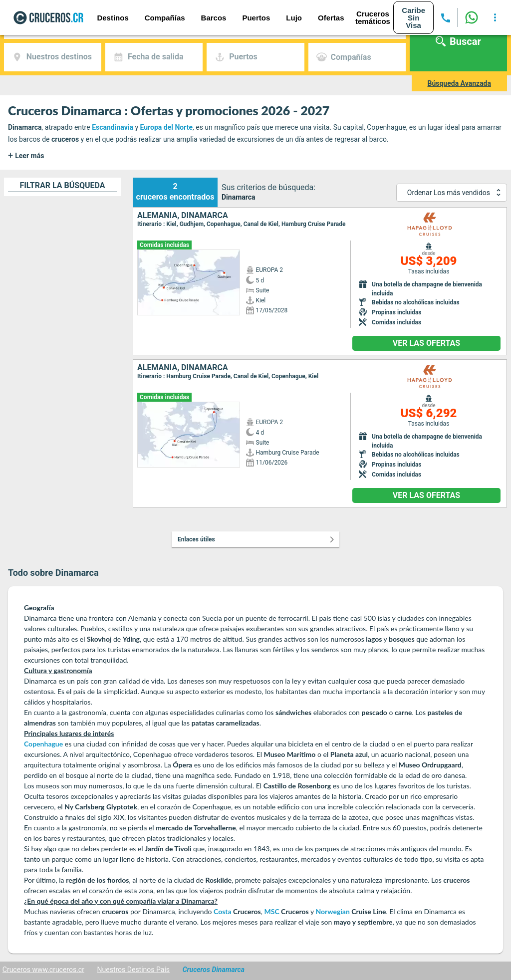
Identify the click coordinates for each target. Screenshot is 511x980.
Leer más (26, 155)
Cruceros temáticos (373, 17)
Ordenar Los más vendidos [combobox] (449, 193)
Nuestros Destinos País (134, 970)
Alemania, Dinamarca (183, 216)
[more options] (495, 17)
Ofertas (331, 18)
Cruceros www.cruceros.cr (43, 970)
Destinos (113, 18)
